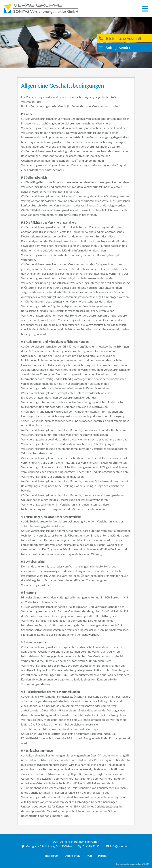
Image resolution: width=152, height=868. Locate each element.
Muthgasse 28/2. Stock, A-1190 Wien (47, 846)
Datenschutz (72, 856)
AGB (89, 856)
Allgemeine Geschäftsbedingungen (63, 86)
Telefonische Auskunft (122, 39)
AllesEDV (146, 864)
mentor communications (133, 864)
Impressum (52, 856)
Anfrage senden (117, 48)
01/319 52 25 (89, 846)
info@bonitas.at (118, 846)
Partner (103, 856)
